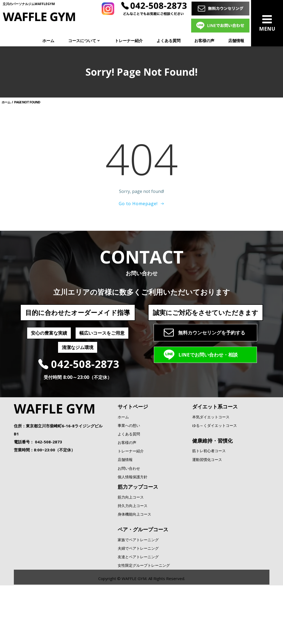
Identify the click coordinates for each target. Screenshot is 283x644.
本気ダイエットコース (211, 465)
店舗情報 (236, 40)
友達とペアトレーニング (138, 604)
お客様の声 (204, 40)
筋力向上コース (131, 545)
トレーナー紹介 (129, 40)
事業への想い (129, 473)
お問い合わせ (129, 516)
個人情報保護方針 (133, 524)
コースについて (85, 40)
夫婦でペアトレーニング (138, 596)
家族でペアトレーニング (138, 587)
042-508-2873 (48, 489)
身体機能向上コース (134, 562)
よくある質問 (169, 40)
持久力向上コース (133, 553)
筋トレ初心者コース (209, 499)
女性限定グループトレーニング (144, 613)
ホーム (48, 40)
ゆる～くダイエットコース (215, 473)
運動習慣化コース (207, 507)
